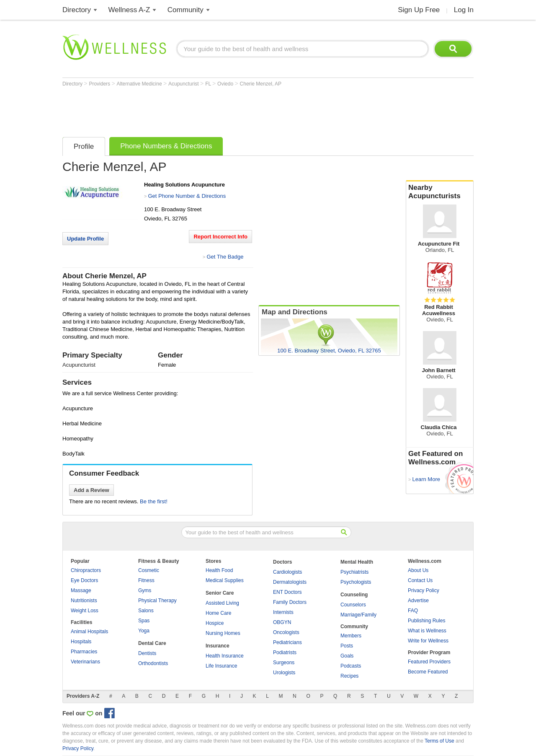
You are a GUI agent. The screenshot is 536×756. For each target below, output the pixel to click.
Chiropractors (86, 570)
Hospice (215, 623)
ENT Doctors (287, 592)
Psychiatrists (354, 572)
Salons (146, 611)
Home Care (218, 613)
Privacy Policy (424, 590)
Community (186, 10)
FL (209, 84)
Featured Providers (429, 662)
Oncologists (286, 632)
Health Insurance (225, 656)
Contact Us (420, 580)
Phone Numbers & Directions (166, 146)
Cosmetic (149, 570)
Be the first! (154, 501)
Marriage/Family (358, 615)
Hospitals (81, 642)
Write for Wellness (428, 641)
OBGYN (282, 622)
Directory (77, 10)
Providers (100, 84)
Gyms (145, 590)
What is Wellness (427, 631)
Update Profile (85, 239)
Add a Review (91, 490)
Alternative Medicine (140, 84)
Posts (347, 646)
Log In (464, 10)
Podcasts (351, 666)
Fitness (146, 580)
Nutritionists (84, 601)
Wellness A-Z (129, 10)
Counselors (353, 605)
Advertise (418, 601)
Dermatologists (290, 582)
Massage (81, 590)
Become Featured (428, 672)
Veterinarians (85, 662)
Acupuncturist (184, 84)
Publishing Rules (426, 621)
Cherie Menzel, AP (261, 84)
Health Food (219, 570)
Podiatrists (285, 652)
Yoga (144, 631)
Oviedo (226, 84)
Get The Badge (225, 257)
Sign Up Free (419, 10)
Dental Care (152, 643)
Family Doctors (290, 602)
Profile (84, 146)
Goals (347, 656)
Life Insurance (221, 666)
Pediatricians (287, 642)
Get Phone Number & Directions (187, 196)
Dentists (147, 653)
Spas (144, 621)
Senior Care (220, 593)
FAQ (413, 611)
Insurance (218, 646)
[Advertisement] (215, 110)
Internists (283, 612)
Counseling (354, 595)
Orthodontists (153, 663)
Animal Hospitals (89, 632)
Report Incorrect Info (220, 237)
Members (351, 636)
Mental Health (357, 562)
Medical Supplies (225, 580)
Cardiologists (287, 572)
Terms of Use (439, 741)
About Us (418, 570)
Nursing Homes (223, 633)
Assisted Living (222, 603)
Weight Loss (85, 611)
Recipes (349, 676)
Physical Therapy (157, 601)
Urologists (284, 673)
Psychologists (356, 582)
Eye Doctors (84, 580)
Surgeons (284, 663)
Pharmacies (84, 652)
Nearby (440, 192)
